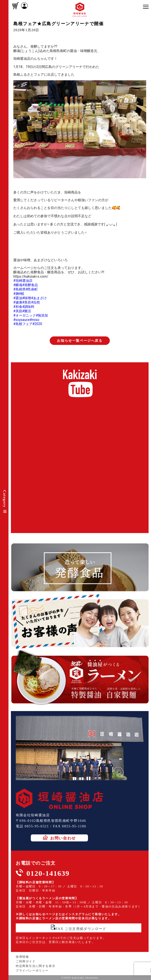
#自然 (36, 302)
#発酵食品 (30, 285)
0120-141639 (48, 873)
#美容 (27, 302)
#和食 (18, 307)
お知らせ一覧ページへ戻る (80, 341)
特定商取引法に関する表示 (36, 966)
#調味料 (28, 307)
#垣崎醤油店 (23, 281)
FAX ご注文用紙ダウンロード (79, 928)
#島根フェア (23, 324)
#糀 (22, 294)
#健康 (18, 302)
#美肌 (18, 311)
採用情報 (22, 957)
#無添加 (42, 315)
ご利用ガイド (26, 961)
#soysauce (22, 320)
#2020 (37, 324)
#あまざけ (39, 298)
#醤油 (18, 298)
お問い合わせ (59, 838)
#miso (35, 320)
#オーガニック (25, 315)
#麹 (16, 294)
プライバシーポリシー (32, 971)
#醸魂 (18, 285)
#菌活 (27, 311)
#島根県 (20, 289)
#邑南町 (32, 289)
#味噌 (27, 298)
